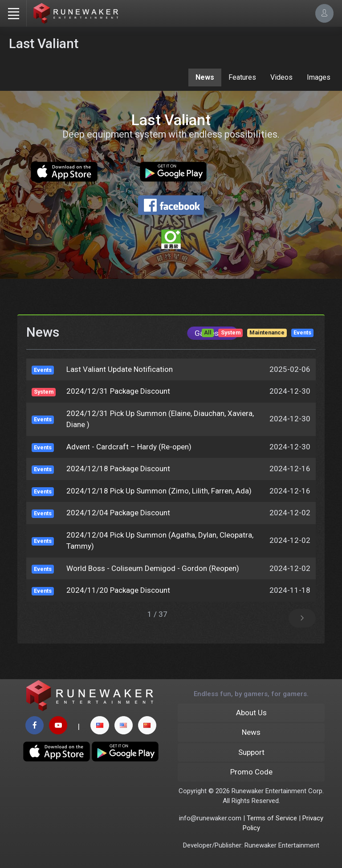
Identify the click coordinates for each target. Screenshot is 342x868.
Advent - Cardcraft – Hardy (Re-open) (129, 447)
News (205, 77)
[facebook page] (35, 725)
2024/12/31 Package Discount (118, 391)
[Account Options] (324, 13)
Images (319, 77)
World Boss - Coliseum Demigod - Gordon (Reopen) (153, 568)
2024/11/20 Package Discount (118, 590)
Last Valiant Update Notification (120, 369)
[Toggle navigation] (13, 13)
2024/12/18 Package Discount (118, 469)
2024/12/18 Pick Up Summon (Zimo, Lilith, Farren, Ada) (159, 491)
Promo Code (251, 772)
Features (242, 77)
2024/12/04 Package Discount (118, 513)
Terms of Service (272, 818)
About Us (251, 713)
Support (251, 752)
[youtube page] (58, 725)
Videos (281, 77)
